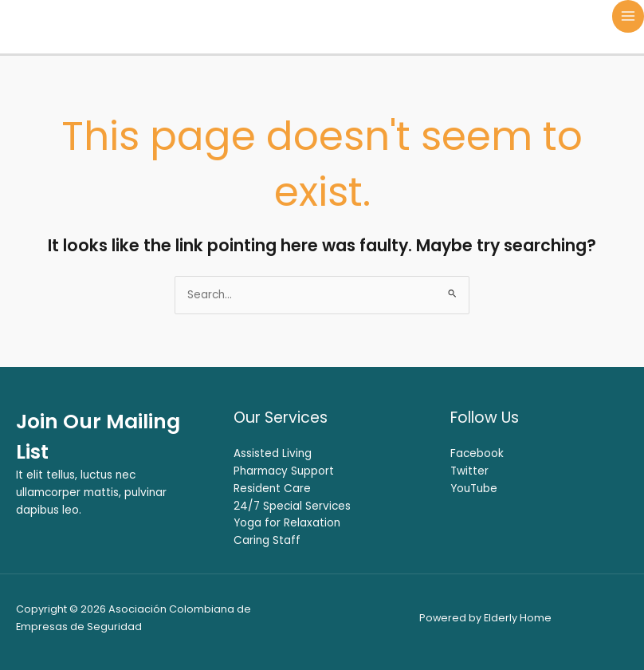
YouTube (474, 489)
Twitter (469, 471)
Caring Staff (267, 540)
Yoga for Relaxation (287, 523)
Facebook (477, 453)
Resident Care (272, 489)
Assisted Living (273, 453)
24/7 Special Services (292, 506)
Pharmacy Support (284, 471)
